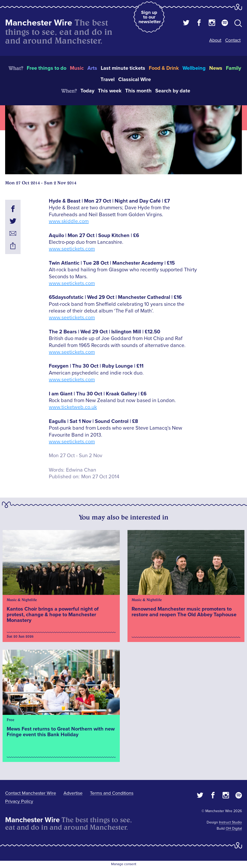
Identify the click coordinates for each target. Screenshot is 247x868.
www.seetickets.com (72, 249)
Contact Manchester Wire (31, 793)
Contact (233, 40)
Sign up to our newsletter (150, 17)
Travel (108, 80)
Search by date (173, 91)
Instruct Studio (230, 822)
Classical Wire (135, 80)
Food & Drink (164, 68)
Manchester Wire (39, 23)
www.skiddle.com (69, 221)
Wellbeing (194, 68)
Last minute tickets (123, 68)
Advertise (73, 793)
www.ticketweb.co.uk (73, 407)
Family (234, 68)
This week (110, 91)
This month (138, 91)
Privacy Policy (19, 801)
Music (77, 68)
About (215, 40)
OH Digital (234, 828)
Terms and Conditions (112, 793)
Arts (92, 68)
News (216, 68)
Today (87, 91)
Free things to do (47, 68)
